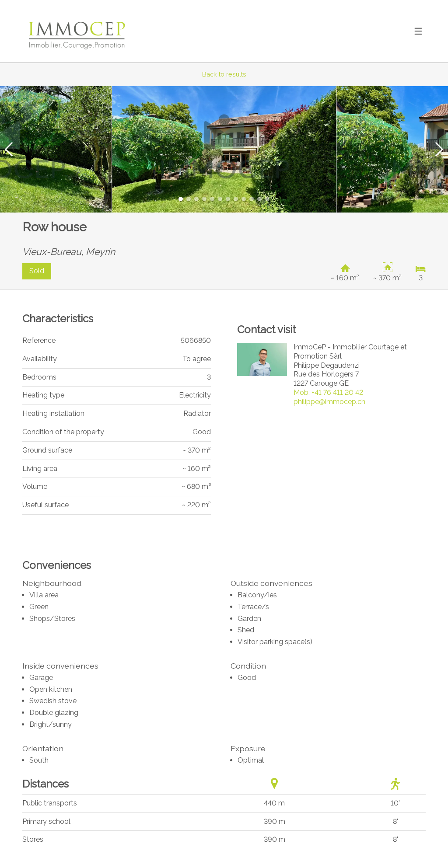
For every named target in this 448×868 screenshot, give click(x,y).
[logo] (77, 31)
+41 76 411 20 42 (328, 392)
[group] (224, 149)
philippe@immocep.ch (329, 402)
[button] (9, 149)
